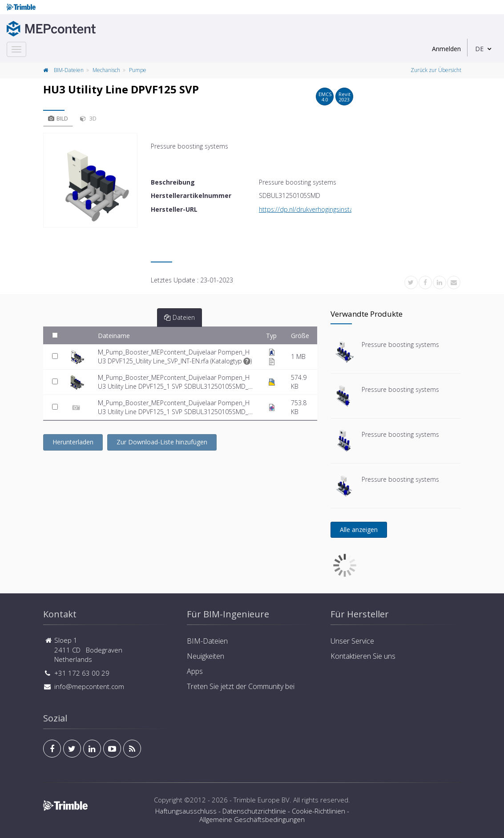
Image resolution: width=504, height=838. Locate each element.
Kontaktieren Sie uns (363, 656)
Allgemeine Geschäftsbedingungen (252, 819)
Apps (195, 671)
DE (479, 49)
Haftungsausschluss (186, 811)
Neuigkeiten (206, 656)
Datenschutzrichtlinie (254, 811)
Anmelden (446, 49)
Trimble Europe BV (262, 800)
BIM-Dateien (69, 70)
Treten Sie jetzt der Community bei (241, 686)
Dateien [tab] (179, 317)
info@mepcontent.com (89, 686)
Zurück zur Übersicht (436, 70)
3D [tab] (88, 118)
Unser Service (352, 641)
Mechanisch (106, 70)
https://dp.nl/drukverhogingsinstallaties (314, 209)
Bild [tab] (58, 118)
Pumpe (138, 70)
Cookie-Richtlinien (319, 811)
